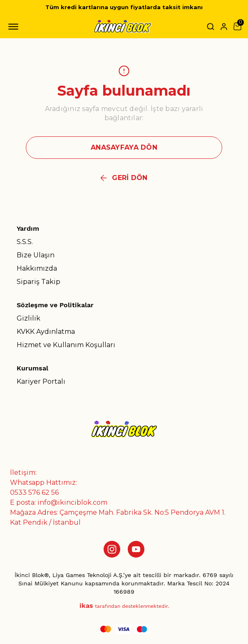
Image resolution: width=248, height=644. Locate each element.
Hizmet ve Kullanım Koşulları (66, 345)
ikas (86, 606)
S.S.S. (25, 242)
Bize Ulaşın (36, 255)
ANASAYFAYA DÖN (124, 147)
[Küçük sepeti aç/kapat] (237, 27)
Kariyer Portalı (41, 381)
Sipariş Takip (38, 282)
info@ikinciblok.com (72, 502)
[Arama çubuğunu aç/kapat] (211, 27)
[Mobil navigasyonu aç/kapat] (15, 27)
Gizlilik (29, 318)
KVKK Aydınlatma (46, 332)
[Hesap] (224, 27)
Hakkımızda (37, 268)
